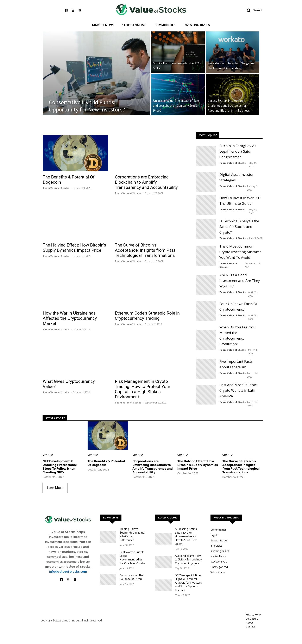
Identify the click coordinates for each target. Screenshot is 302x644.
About (249, 623)
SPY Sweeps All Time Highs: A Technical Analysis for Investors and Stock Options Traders (188, 583)
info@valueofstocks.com (68, 572)
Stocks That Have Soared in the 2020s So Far (177, 66)
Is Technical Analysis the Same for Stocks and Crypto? (239, 227)
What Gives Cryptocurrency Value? (69, 384)
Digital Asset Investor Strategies (237, 177)
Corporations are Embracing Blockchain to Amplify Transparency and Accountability (146, 182)
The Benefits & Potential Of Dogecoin (69, 180)
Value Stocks (218, 572)
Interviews (216, 546)
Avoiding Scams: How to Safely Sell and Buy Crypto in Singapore (188, 559)
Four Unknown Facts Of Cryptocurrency (238, 306)
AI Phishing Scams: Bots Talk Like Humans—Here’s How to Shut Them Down (186, 536)
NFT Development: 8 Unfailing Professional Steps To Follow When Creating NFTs (60, 467)
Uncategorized (219, 567)
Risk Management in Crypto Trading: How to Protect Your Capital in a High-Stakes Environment (143, 389)
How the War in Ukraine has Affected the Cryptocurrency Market (70, 318)
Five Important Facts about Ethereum (236, 364)
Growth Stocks (219, 540)
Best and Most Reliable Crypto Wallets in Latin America (238, 390)
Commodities (165, 25)
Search (258, 10)
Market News (103, 25)
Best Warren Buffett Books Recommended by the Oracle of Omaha (132, 558)
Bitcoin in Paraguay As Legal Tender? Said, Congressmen (238, 151)
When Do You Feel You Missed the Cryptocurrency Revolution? (237, 336)
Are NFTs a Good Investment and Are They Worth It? (240, 281)
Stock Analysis (134, 25)
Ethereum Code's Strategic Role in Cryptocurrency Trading (147, 316)
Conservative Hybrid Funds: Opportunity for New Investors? (87, 106)
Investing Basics (197, 25)
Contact (250, 627)
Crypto (48, 455)
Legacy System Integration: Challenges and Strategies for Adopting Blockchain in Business (229, 106)
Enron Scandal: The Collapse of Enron (131, 577)
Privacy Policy (254, 615)
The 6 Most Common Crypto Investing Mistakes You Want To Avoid (240, 252)
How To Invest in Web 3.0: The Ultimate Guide (240, 201)
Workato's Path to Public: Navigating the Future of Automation (231, 66)
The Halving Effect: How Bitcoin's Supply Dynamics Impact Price (74, 248)
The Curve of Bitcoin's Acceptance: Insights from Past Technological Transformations (145, 250)
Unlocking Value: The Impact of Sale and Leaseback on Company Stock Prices (176, 106)
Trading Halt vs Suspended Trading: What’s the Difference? (132, 534)
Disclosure (252, 619)
